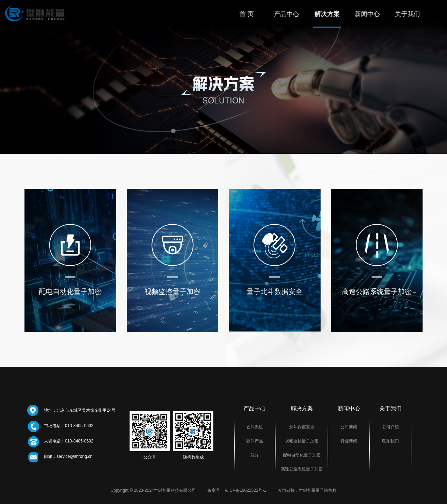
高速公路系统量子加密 (302, 469)
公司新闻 (349, 427)
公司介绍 (390, 427)
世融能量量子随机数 (318, 490)
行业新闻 (349, 441)
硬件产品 (255, 441)
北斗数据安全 (302, 427)
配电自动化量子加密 (302, 455)
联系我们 (390, 441)
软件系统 (255, 427)
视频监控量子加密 (302, 441)
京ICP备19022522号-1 (245, 490)
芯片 (255, 455)
